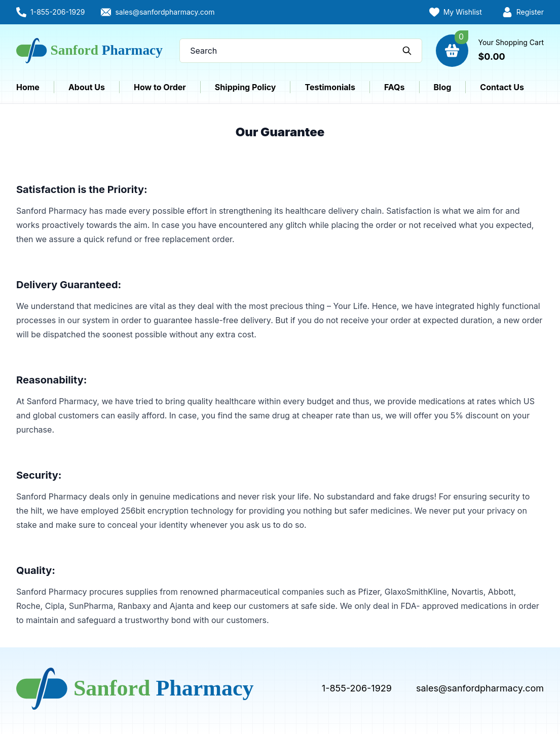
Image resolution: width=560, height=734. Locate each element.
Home (28, 87)
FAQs (395, 87)
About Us (87, 87)
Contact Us (502, 87)
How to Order (160, 87)
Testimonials (330, 87)
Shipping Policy (246, 87)
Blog (443, 87)
